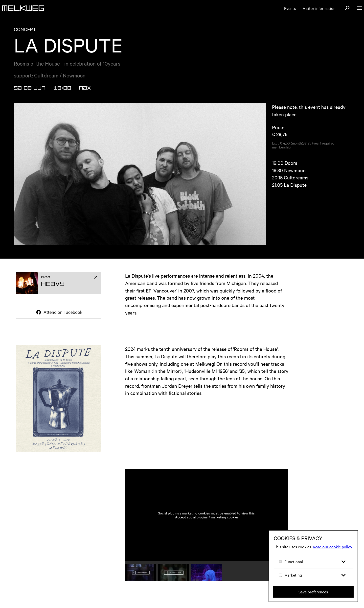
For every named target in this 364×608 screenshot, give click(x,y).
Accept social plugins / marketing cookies (207, 517)
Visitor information (319, 8)
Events (290, 8)
